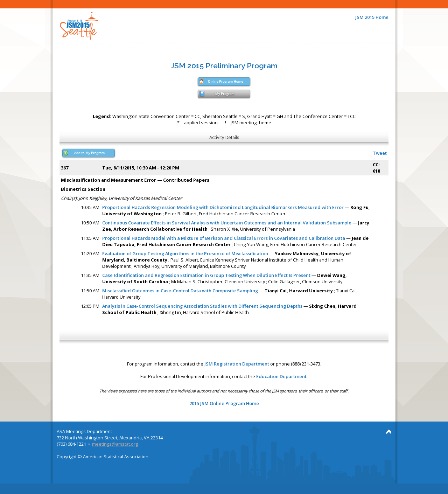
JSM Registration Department (237, 364)
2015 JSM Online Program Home (224, 403)
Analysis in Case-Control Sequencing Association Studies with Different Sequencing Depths (202, 306)
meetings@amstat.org (115, 444)
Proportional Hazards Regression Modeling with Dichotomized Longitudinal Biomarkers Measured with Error (223, 207)
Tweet (380, 153)
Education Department (281, 376)
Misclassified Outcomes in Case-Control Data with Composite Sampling (180, 291)
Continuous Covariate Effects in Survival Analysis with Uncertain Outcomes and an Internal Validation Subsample (227, 223)
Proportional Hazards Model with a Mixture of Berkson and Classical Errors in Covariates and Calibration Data (224, 238)
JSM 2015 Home (372, 17)
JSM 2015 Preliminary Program (224, 66)
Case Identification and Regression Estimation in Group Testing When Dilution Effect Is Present (206, 275)
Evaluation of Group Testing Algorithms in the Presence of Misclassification (185, 253)
